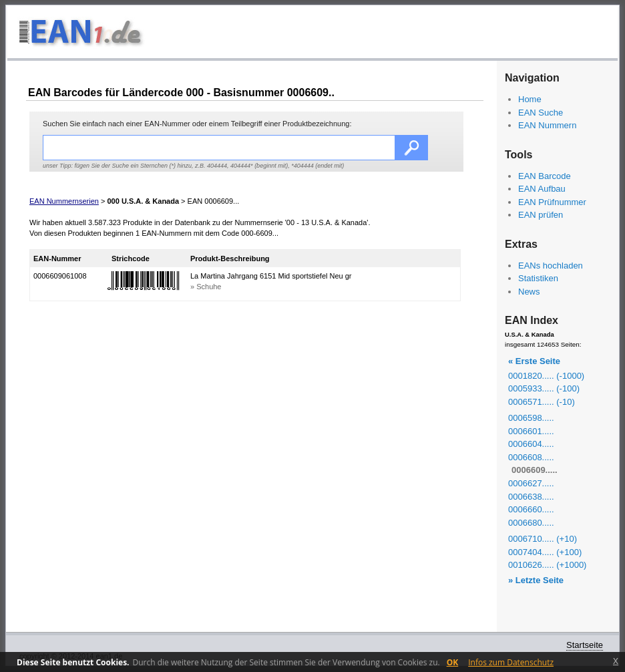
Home (530, 99)
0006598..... (531, 418)
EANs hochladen (551, 266)
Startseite (585, 645)
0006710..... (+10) (543, 539)
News (529, 292)
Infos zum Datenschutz (511, 662)
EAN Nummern (547, 125)
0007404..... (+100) (545, 552)
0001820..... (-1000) (546, 376)
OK (453, 662)
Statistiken (538, 278)
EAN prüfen (541, 215)
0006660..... (531, 509)
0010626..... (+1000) (547, 565)
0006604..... (531, 444)
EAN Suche (541, 113)
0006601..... (531, 431)
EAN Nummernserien (64, 201)
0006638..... (531, 497)
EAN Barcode (545, 176)
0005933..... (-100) (544, 388)
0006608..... (531, 457)
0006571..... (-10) (542, 402)
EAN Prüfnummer (552, 202)
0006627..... (531, 483)
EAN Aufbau (542, 189)
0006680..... (531, 523)
